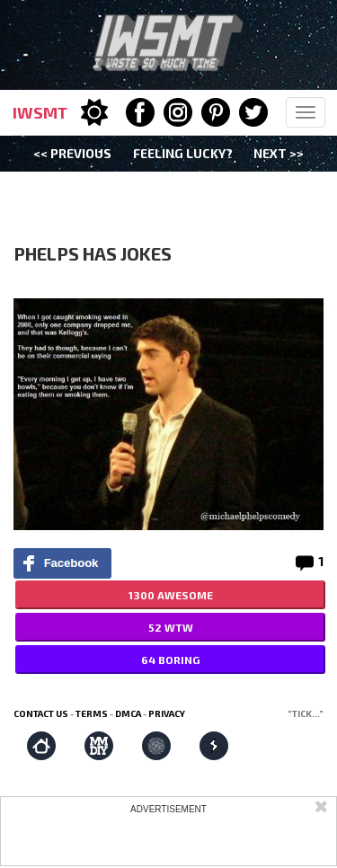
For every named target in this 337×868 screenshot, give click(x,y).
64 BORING (170, 660)
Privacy (167, 713)
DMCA (128, 713)
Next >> (279, 153)
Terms (92, 713)
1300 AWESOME (171, 595)
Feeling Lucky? (183, 153)
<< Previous (72, 153)
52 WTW (171, 627)
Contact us (41, 713)
